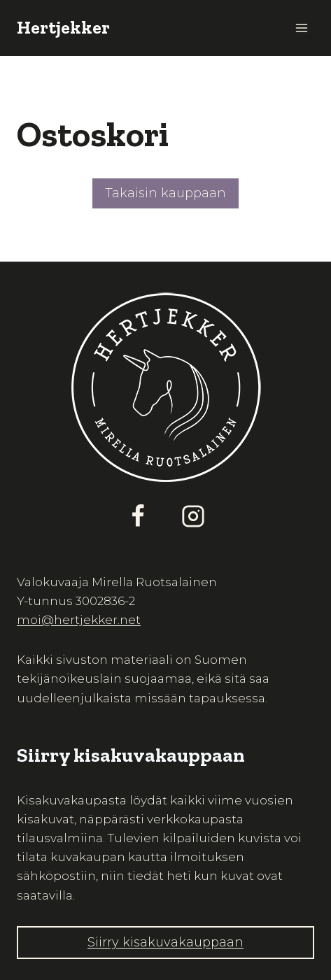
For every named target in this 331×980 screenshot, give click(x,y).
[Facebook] (138, 516)
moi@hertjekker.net (79, 620)
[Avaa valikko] (301, 28)
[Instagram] (193, 516)
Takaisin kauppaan (165, 193)
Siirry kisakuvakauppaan (165, 942)
